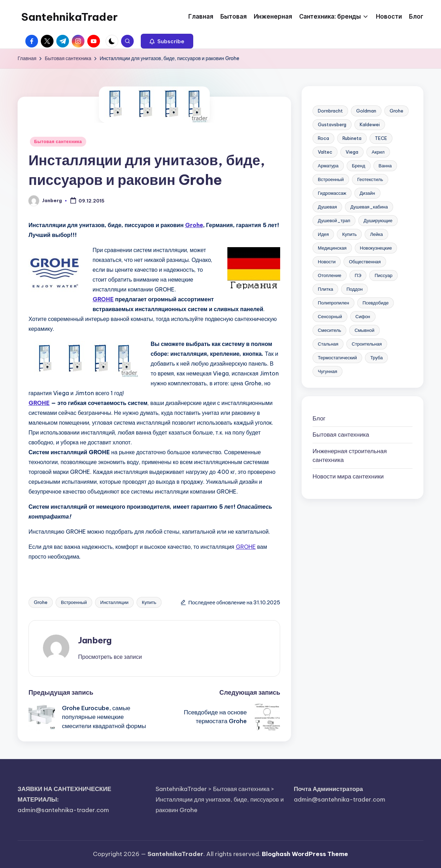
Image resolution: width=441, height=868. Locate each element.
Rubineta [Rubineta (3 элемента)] (352, 138)
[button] (167, 41)
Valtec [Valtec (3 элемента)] (325, 152)
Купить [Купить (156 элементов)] (349, 234)
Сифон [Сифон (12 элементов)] (363, 316)
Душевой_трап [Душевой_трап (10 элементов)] (334, 220)
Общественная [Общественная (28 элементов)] (365, 262)
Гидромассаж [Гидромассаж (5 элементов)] (332, 193)
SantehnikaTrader (69, 17)
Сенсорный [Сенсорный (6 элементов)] (330, 316)
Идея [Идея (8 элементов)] (323, 234)
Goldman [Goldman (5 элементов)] (366, 111)
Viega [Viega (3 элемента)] (352, 152)
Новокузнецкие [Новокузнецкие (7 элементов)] (376, 248)
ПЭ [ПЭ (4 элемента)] (358, 275)
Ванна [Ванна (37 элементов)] (385, 166)
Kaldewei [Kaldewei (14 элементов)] (370, 124)
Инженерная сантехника (350, 456)
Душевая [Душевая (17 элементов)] (327, 207)
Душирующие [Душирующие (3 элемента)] (378, 220)
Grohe (194, 225)
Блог (319, 418)
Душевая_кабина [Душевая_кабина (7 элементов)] (369, 207)
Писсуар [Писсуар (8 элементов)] (383, 275)
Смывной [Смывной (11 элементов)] (364, 330)
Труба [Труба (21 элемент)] (376, 358)
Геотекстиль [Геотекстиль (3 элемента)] (370, 179)
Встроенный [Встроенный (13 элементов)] (331, 179)
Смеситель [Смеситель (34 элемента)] (329, 330)
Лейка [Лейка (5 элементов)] (376, 234)
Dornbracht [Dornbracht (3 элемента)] (330, 111)
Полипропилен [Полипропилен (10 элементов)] (333, 303)
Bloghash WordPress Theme (305, 854)
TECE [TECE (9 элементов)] (381, 138)
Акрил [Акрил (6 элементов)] (378, 152)
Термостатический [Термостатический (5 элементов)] (337, 358)
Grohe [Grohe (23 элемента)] (396, 111)
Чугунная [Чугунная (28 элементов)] (327, 371)
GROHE (103, 299)
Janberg (95, 640)
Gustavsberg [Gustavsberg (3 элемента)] (332, 124)
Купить (149, 602)
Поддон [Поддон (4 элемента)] (354, 289)
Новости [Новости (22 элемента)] (327, 262)
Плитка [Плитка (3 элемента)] (325, 289)
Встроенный (74, 602)
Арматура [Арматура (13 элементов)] (328, 166)
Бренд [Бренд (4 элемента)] (359, 166)
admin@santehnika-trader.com (63, 810)
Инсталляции (114, 602)
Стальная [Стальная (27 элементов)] (328, 344)
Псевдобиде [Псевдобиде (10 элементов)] (376, 303)
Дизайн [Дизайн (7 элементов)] (367, 193)
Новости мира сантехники (348, 476)
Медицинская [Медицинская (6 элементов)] (332, 248)
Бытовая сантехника (58, 142)
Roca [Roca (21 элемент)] (323, 138)
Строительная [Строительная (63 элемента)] (367, 344)
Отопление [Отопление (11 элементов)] (330, 275)
